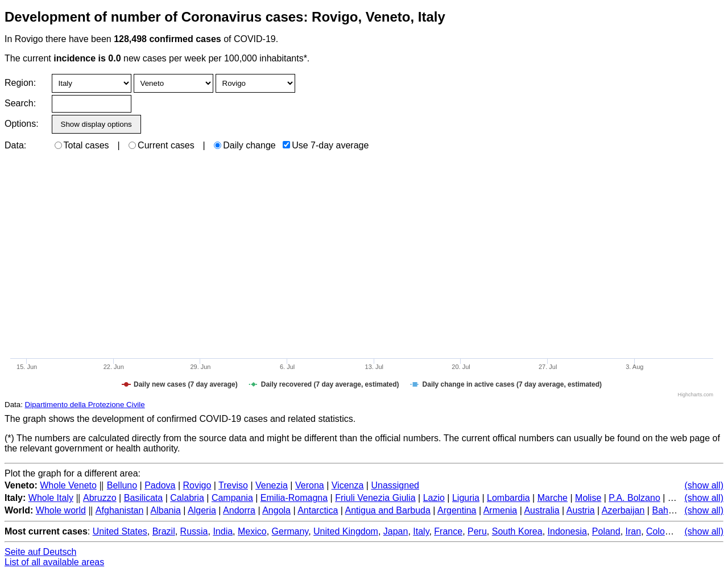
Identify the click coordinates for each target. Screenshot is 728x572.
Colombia (665, 531)
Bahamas (671, 510)
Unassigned (395, 485)
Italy (421, 531)
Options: (21, 124)
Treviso (233, 485)
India (223, 531)
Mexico (252, 531)
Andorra (239, 510)
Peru (477, 531)
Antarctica (318, 510)
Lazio (434, 498)
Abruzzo (100, 498)
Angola (276, 510)
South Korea (517, 531)
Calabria (187, 498)
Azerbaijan (623, 510)
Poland (606, 531)
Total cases (82, 145)
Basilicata (143, 498)
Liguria (466, 498)
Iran (634, 531)
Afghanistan (120, 510)
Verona (310, 485)
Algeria (202, 510)
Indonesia (567, 531)
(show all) (704, 485)
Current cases (162, 145)
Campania (232, 498)
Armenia (500, 510)
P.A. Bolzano (634, 498)
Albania (166, 510)
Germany (290, 531)
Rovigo (197, 485)
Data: (15, 145)
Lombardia (508, 498)
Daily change (245, 145)
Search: (20, 103)
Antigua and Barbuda (387, 510)
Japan (396, 531)
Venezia (272, 485)
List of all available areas (54, 562)
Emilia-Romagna (294, 498)
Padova (160, 485)
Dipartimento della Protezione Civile (85, 405)
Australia (541, 510)
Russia (194, 531)
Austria (581, 510)
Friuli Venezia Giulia (375, 498)
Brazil (164, 531)
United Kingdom (346, 531)
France (448, 531)
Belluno (122, 485)
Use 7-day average (326, 145)
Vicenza (348, 485)
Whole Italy (51, 498)
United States (120, 531)
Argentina (457, 510)
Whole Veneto (68, 485)
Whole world (61, 510)
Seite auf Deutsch (40, 552)
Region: (20, 83)
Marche (553, 498)
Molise (588, 498)
